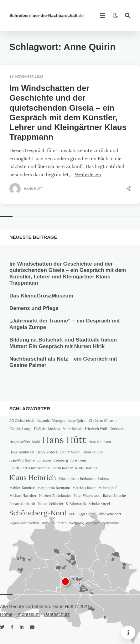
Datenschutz (57, 614)
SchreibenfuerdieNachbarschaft (47, 15)
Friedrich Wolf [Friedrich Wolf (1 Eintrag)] (96, 429)
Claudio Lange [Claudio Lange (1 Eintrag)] (21, 429)
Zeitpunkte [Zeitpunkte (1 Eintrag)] (111, 523)
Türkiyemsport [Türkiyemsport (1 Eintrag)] (109, 514)
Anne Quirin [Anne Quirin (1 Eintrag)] (77, 421)
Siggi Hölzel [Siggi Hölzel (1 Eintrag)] (86, 514)
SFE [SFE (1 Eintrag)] (72, 514)
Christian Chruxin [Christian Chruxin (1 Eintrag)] (103, 421)
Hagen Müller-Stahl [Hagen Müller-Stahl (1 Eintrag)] (25, 442)
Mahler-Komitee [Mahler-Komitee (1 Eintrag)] (22, 488)
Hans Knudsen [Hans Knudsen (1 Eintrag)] (100, 442)
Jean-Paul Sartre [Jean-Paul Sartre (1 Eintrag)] (22, 460)
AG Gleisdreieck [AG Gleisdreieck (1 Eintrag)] (22, 421)
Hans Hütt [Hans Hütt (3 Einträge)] (64, 440)
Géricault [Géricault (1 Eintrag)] (117, 429)
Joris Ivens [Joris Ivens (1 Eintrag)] (78, 460)
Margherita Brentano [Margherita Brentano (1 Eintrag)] (54, 488)
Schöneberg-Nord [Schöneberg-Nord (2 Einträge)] (38, 513)
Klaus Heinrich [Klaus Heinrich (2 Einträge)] (33, 477)
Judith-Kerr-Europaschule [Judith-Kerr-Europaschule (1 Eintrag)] (30, 468)
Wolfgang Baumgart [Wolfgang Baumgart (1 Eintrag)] (85, 523)
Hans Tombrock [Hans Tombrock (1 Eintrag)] (22, 452)
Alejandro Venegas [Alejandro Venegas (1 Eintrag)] (51, 421)
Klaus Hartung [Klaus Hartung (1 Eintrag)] (86, 468)
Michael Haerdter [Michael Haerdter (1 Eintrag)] (23, 496)
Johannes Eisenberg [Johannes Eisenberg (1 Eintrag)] (53, 460)
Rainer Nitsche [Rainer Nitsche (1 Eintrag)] (114, 496)
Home (6, 614)
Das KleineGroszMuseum (41, 296)
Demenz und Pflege (34, 308)
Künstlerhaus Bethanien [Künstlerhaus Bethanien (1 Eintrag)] (77, 479)
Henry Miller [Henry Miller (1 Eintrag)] (70, 452)
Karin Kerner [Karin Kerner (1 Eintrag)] (63, 468)
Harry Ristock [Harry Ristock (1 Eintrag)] (47, 452)
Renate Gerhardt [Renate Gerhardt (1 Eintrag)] (22, 504)
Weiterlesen (88, 175)
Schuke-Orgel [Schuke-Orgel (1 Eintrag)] (99, 504)
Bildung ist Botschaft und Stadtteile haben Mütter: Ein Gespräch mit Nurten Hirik (63, 343)
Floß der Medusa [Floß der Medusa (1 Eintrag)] (47, 429)
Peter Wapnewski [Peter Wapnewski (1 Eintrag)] (87, 496)
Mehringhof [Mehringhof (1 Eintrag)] (107, 488)
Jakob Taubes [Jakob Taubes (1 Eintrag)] (93, 452)
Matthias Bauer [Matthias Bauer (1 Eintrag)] (84, 488)
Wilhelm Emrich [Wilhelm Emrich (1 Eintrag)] (54, 523)
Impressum (28, 614)
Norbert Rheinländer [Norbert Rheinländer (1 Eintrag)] (55, 496)
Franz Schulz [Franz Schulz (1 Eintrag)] (73, 429)
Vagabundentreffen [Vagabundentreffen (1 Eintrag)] (24, 523)
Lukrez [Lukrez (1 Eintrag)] (103, 479)
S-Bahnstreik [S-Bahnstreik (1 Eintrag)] (76, 504)
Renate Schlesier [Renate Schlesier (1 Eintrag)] (50, 504)
